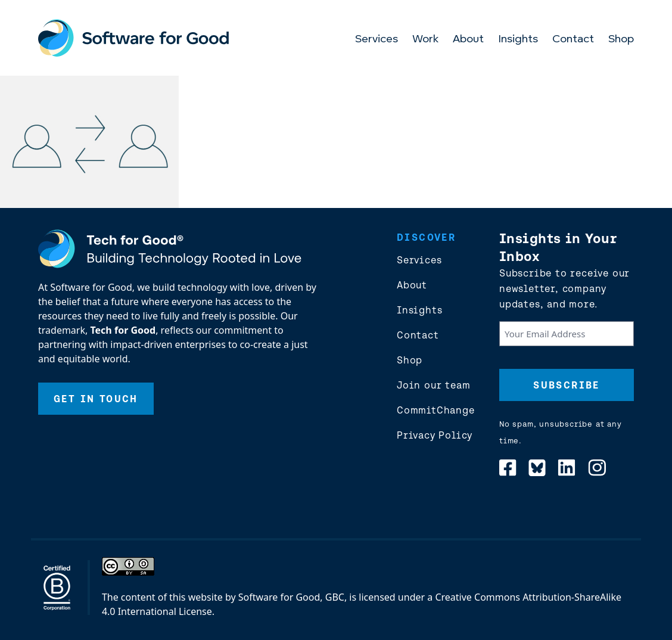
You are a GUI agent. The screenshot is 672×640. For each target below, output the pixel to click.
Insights (518, 40)
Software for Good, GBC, (293, 597)
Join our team (433, 385)
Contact (573, 40)
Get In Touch (96, 399)
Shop (621, 40)
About (468, 40)
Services (377, 40)
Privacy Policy (435, 435)
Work (425, 40)
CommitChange (436, 410)
